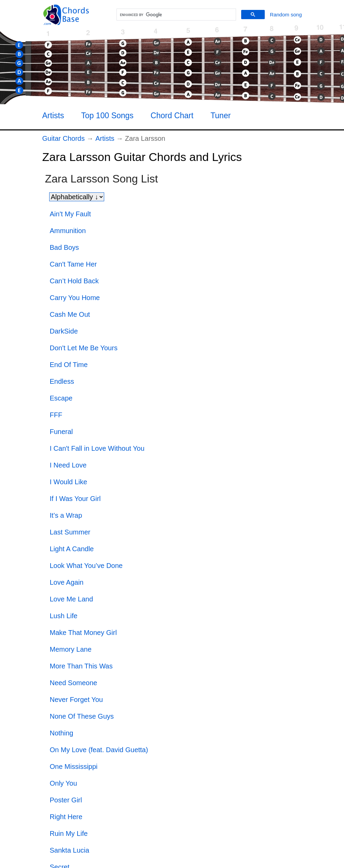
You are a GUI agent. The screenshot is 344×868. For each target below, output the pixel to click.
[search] (175, 15)
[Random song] (286, 15)
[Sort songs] (77, 197)
